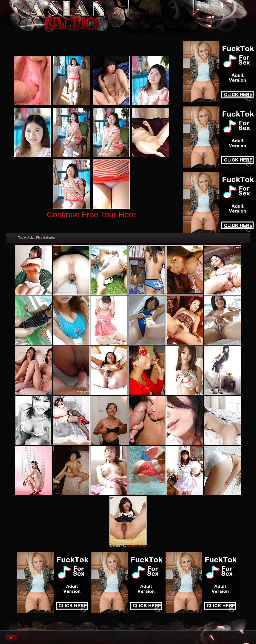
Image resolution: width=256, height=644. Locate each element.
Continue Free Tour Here (91, 215)
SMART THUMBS (137, 546)
